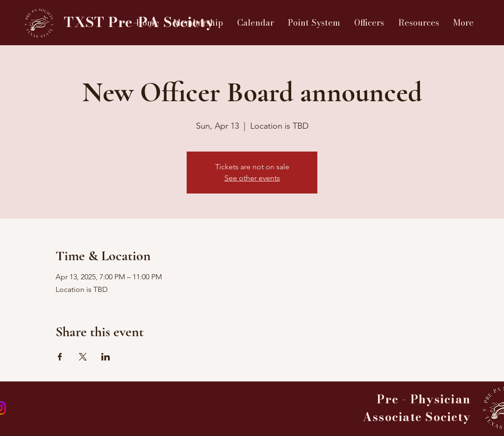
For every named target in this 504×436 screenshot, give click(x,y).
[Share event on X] (83, 357)
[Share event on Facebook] (60, 357)
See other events (252, 178)
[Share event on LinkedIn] (106, 357)
